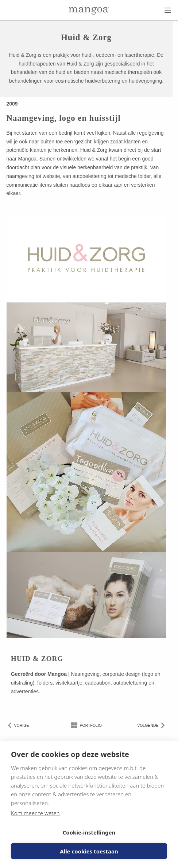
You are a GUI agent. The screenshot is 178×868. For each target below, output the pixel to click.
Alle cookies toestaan (89, 851)
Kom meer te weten (35, 813)
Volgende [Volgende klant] (148, 725)
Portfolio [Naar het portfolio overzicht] (91, 725)
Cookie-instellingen (89, 832)
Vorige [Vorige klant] (22, 725)
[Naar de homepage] (89, 11)
